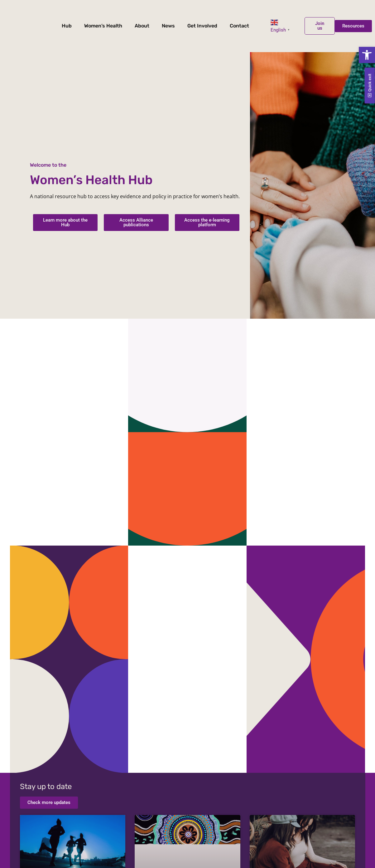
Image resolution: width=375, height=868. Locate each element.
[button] (367, 55)
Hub (67, 26)
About (142, 26)
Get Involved (202, 26)
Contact (239, 26)
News (168, 26)
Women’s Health (103, 26)
